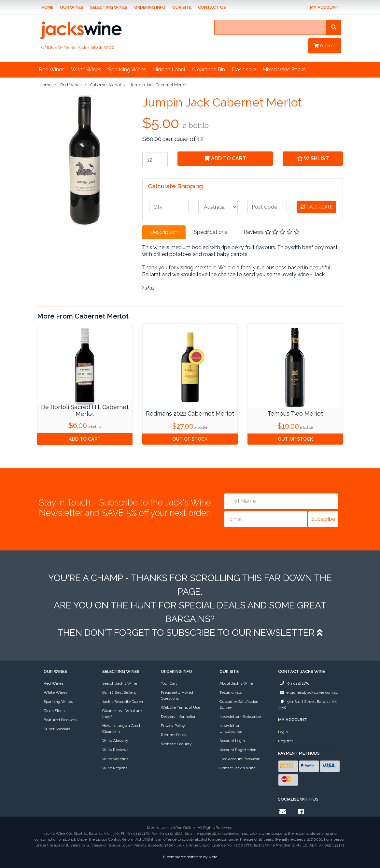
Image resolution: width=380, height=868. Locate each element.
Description (164, 232)
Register (286, 741)
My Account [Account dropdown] (324, 7)
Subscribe (323, 519)
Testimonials (231, 692)
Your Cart (169, 683)
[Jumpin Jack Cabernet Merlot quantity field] (155, 160)
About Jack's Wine (236, 683)
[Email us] (283, 812)
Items (325, 46)
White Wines (86, 70)
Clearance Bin (209, 70)
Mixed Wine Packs (284, 70)
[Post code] (267, 207)
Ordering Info (150, 7)
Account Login (232, 741)
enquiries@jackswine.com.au (308, 692)
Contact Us (212, 7)
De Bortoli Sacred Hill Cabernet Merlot (85, 411)
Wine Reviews (115, 750)
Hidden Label (169, 70)
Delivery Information (179, 717)
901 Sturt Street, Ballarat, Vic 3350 (308, 704)
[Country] (218, 207)
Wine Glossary (115, 741)
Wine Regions (115, 768)
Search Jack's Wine (120, 683)
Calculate (317, 207)
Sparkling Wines (127, 70)
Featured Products (60, 720)
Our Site (182, 7)
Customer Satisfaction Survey (239, 704)
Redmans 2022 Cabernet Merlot (190, 413)
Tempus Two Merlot (295, 413)
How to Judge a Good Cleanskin (121, 729)
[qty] (169, 207)
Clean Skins (54, 711)
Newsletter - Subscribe (240, 717)
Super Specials (57, 729)
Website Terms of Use (181, 707)
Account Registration (238, 750)
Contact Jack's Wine (238, 768)
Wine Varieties (115, 759)
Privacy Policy (173, 726)
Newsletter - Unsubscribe (231, 729)
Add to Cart (225, 158)
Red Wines (52, 70)
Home (47, 7)
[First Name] (281, 501)
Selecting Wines (109, 7)
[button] (313, 159)
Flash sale (244, 70)
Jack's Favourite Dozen (123, 702)
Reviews (272, 232)
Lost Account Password (240, 759)
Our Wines (72, 7)
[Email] (266, 519)
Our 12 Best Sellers (119, 692)
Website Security (176, 744)
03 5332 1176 (294, 683)
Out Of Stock (190, 439)
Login (283, 732)
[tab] (164, 232)
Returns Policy (174, 735)
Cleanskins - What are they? (122, 714)
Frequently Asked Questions (177, 695)
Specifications (211, 232)
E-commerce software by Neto (190, 857)
